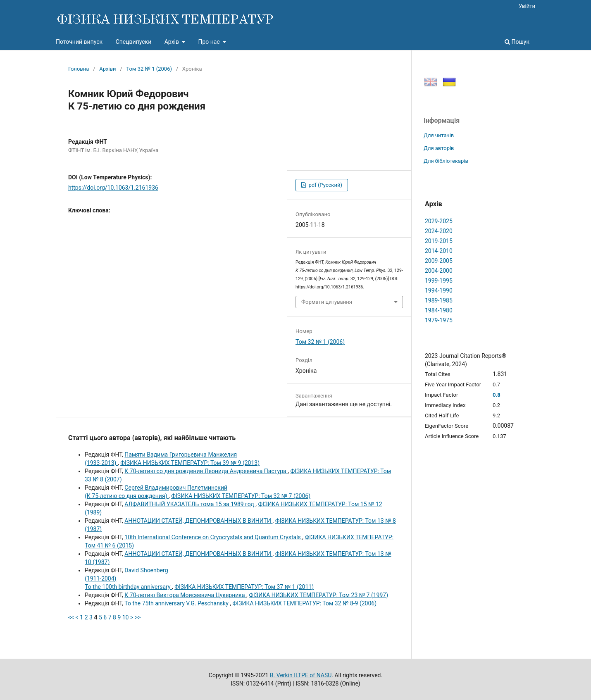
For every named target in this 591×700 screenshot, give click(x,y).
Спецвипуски (134, 42)
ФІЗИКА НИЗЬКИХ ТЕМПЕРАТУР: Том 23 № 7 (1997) (318, 595)
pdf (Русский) (325, 185)
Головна (79, 69)
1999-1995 (439, 281)
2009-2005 (439, 261)
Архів (173, 42)
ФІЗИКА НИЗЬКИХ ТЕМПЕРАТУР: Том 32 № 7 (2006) (241, 496)
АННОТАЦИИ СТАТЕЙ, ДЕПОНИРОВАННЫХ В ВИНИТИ (198, 521)
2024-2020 (439, 231)
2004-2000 (439, 271)
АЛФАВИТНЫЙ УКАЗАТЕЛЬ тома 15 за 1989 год (190, 504)
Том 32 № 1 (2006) (149, 69)
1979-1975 (439, 320)
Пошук (517, 42)
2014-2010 (439, 251)
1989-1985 (439, 300)
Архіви (107, 69)
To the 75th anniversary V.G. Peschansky (177, 603)
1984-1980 (439, 310)
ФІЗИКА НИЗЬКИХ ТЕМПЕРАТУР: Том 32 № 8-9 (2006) (305, 603)
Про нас (210, 42)
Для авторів (439, 148)
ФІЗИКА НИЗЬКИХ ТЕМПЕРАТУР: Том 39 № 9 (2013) (190, 463)
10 (126, 617)
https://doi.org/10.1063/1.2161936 (113, 188)
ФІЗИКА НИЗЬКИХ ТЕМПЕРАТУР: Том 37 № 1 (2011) (244, 587)
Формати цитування (327, 302)
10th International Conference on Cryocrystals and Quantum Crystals (213, 537)
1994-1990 (439, 290)
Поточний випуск (79, 42)
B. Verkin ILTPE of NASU (301, 675)
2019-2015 (439, 241)
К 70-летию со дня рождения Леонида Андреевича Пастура (206, 471)
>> (138, 617)
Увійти (527, 6)
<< (71, 617)
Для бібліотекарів (446, 161)
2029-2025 (439, 221)
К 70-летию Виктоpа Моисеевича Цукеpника (185, 595)
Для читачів (439, 135)
